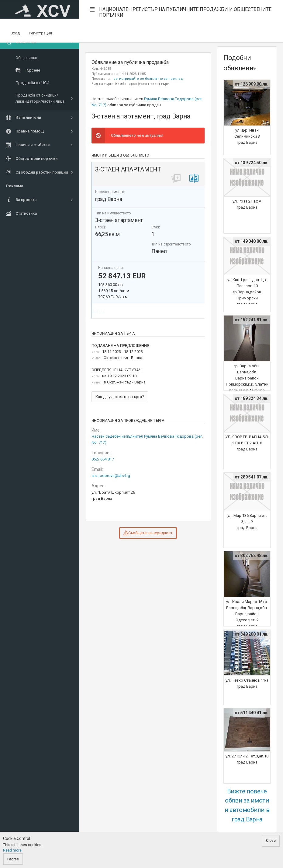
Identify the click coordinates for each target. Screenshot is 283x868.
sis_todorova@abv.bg (111, 476)
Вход (15, 33)
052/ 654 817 (103, 459)
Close (271, 841)
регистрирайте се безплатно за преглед (148, 79)
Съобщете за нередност (148, 533)
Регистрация (40, 33)
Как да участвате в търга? (120, 397)
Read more (12, 850)
